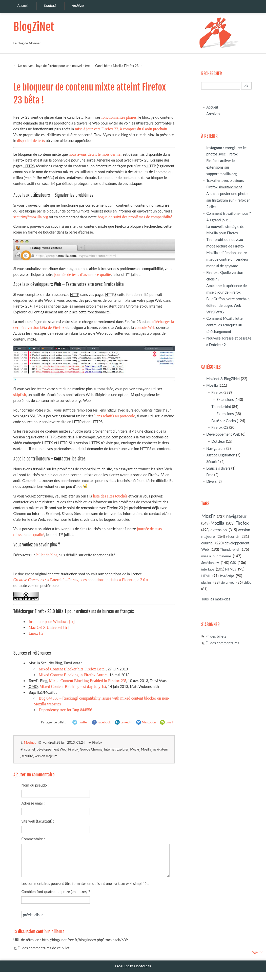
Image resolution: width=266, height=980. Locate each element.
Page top (257, 952)
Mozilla (146, 749)
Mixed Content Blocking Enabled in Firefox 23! (87, 681)
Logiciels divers (218, 468)
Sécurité (213, 462)
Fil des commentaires (222, 643)
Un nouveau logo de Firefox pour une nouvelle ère (54, 66)
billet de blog (47, 555)
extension (219, 530)
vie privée (227, 582)
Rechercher (212, 74)
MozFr (135, 749)
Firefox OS (220, 427)
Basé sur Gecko (224, 421)
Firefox (97, 742)
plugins (206, 582)
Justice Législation (221, 455)
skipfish (20, 395)
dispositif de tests (31, 141)
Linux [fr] (37, 633)
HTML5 (231, 569)
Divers (211, 481)
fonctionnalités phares (119, 117)
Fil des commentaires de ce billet (44, 948)
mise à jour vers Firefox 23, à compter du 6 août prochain (121, 129)
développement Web (52, 749)
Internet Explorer (116, 749)
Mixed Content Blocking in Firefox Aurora (73, 675)
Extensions (225, 399)
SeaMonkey (210, 563)
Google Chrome (91, 749)
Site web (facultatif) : (38, 821)
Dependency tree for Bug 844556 (65, 710)
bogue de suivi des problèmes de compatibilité (135, 217)
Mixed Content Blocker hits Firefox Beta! (72, 669)
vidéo (247, 582)
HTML (206, 576)
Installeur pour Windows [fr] (52, 622)
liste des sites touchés (110, 496)
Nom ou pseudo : (35, 785)
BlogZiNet (34, 27)
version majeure (46, 756)
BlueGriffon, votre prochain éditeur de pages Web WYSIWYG (228, 305)
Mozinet (30, 742)
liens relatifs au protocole (115, 416)
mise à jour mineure (216, 556)
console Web (145, 327)
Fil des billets (216, 636)
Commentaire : (33, 839)
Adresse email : (33, 803)
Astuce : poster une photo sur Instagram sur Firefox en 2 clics (228, 200)
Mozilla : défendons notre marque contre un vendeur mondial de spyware (227, 259)
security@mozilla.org (31, 217)
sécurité (27, 756)
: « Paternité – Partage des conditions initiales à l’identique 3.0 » (81, 580)
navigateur (160, 749)
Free (210, 475)
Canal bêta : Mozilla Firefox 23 (117, 66)
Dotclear (218, 441)
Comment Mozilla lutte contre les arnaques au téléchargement (224, 325)
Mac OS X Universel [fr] (49, 627)
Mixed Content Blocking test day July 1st (73, 687)
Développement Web (223, 434)
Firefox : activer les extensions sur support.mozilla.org (221, 167)
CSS (233, 563)
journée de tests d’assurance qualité (83, 274)
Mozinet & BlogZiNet (223, 379)
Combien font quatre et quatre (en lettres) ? (56, 892)
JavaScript (227, 576)
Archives (213, 114)
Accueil (212, 107)
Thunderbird (221, 407)
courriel (29, 749)
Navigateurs (216, 448)
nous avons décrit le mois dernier (95, 154)
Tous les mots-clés (216, 599)
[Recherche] (221, 86)
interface (208, 569)
